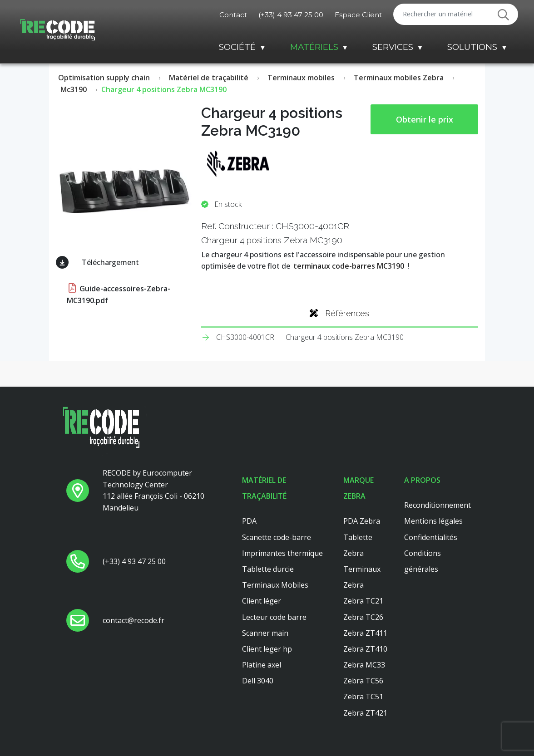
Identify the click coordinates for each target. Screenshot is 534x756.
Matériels (314, 47)
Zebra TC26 (363, 617)
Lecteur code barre (274, 617)
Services (393, 47)
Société (237, 47)
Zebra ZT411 (365, 633)
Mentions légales (433, 521)
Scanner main (265, 633)
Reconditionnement (438, 505)
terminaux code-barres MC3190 (349, 266)
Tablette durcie (268, 569)
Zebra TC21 (363, 601)
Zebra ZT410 (365, 649)
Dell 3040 (258, 681)
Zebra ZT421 (365, 713)
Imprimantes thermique (282, 553)
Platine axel (262, 665)
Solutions (472, 47)
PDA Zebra (362, 521)
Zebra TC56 (363, 681)
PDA (249, 521)
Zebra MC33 (364, 665)
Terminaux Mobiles (275, 585)
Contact (233, 15)
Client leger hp (267, 649)
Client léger (262, 601)
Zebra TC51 (363, 697)
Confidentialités (431, 537)
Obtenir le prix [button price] (425, 119)
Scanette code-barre (277, 537)
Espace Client (358, 15)
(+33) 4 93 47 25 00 (291, 15)
